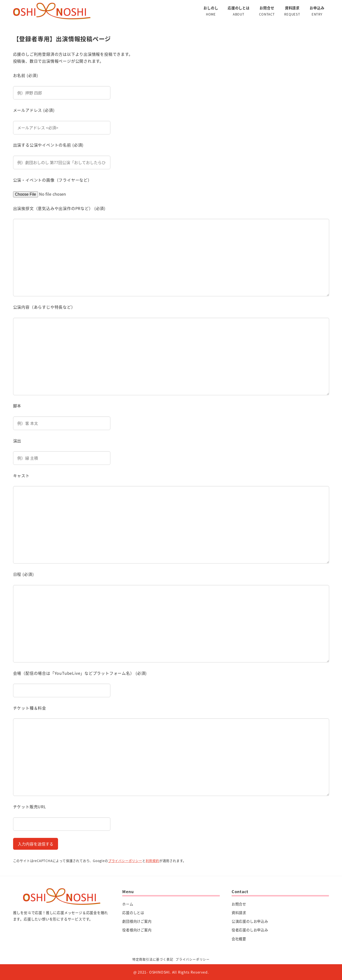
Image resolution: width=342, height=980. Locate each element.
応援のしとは (133, 913)
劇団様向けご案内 (137, 921)
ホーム (128, 904)
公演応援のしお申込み (250, 921)
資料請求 (239, 913)
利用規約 (152, 861)
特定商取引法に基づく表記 (153, 959)
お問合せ (239, 904)
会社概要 (239, 939)
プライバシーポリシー (125, 861)
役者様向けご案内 (137, 930)
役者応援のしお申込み (250, 930)
